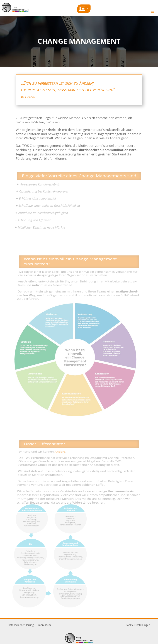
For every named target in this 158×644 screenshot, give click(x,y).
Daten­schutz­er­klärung (21, 625)
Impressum (44, 625)
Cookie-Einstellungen (138, 625)
